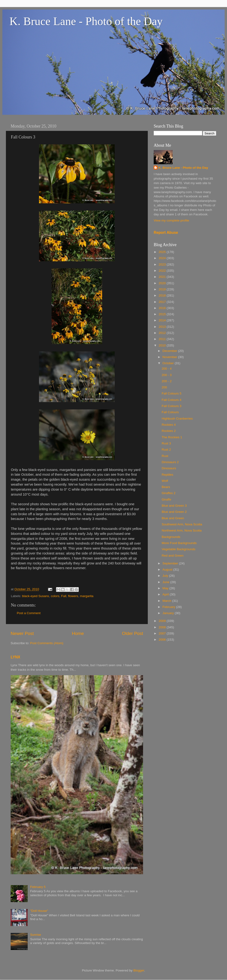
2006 (163, 640)
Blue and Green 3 (174, 506)
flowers (73, 596)
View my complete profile (171, 220)
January (169, 613)
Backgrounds (171, 537)
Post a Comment (29, 613)
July (166, 576)
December (170, 351)
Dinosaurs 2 (170, 462)
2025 (163, 252)
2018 (163, 295)
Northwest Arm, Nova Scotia (182, 530)
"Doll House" (39, 911)
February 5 (38, 887)
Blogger (139, 970)
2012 (163, 333)
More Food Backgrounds (179, 543)
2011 (163, 339)
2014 (163, 320)
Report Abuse (166, 233)
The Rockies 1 (172, 437)
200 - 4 (167, 369)
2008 (163, 627)
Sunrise (35, 935)
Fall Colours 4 (172, 400)
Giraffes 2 (169, 493)
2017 (163, 302)
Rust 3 (166, 443)
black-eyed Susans (35, 596)
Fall (64, 596)
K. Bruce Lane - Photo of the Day (86, 21)
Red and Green (173, 556)
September (171, 563)
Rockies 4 (169, 425)
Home (78, 633)
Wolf (165, 481)
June (166, 582)
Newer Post (22, 633)
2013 (163, 327)
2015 (163, 314)
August (168, 570)
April (166, 594)
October (169, 363)
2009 (163, 621)
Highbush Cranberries (177, 419)
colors (55, 596)
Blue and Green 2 (174, 512)
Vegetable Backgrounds (179, 549)
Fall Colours (170, 412)
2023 (163, 264)
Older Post (133, 633)
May (166, 588)
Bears (166, 487)
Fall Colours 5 (172, 393)
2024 (163, 258)
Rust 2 (166, 450)
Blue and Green (173, 518)
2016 (163, 308)
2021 (163, 277)
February (169, 607)
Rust (165, 456)
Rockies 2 (169, 431)
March (167, 601)
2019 (163, 289)
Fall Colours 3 (172, 406)
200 (164, 387)
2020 (163, 283)
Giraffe (166, 499)
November (170, 357)
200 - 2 (167, 381)
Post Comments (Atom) (47, 643)
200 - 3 (167, 375)
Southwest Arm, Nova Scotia (182, 524)
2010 (163, 345)
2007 (163, 633)
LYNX (15, 657)
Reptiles (168, 475)
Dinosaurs (169, 468)
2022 (163, 271)
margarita (87, 596)
